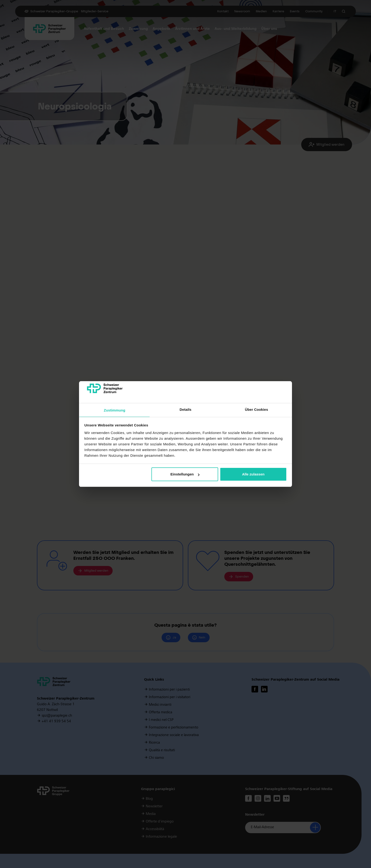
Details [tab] (185, 409)
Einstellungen (185, 474)
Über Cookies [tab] (256, 409)
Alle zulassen (253, 474)
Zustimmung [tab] (115, 410)
